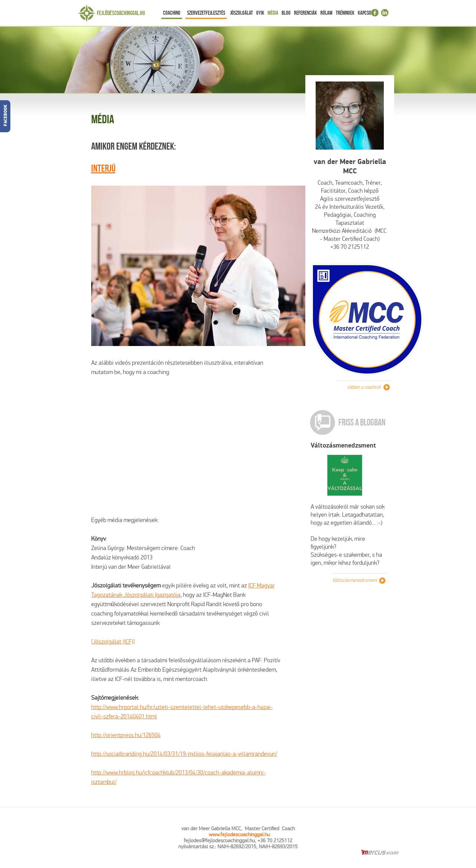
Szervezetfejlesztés (206, 13)
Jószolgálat (242, 13)
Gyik (260, 13)
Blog (286, 13)
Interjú (103, 168)
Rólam (326, 13)
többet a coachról (364, 387)
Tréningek (345, 13)
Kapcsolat (367, 13)
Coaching (172, 13)
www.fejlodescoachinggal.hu (239, 834)
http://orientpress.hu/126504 (126, 735)
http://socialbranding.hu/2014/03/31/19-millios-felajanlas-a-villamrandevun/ (184, 754)
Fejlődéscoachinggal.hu (121, 13)
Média (273, 13)
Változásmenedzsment (343, 446)
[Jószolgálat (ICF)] (113, 642)
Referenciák (305, 13)
